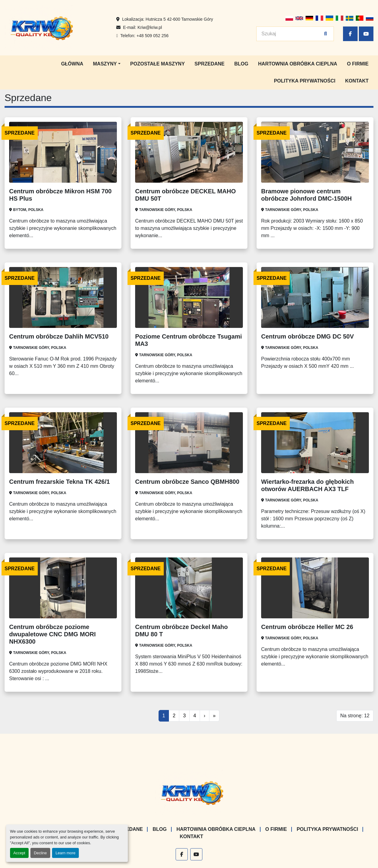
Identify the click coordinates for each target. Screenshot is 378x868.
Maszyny (105, 64)
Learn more (65, 853)
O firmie (358, 64)
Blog (241, 64)
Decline (40, 853)
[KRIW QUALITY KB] (189, 792)
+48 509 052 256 (152, 36)
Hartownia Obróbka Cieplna (298, 64)
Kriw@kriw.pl (150, 27)
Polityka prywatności (305, 81)
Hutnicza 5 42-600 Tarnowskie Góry (179, 19)
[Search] (292, 34)
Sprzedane (210, 64)
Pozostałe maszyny (157, 64)
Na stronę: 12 (355, 716)
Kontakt (357, 81)
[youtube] (366, 34)
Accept (19, 853)
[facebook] (350, 34)
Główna (72, 64)
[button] (107, 64)
